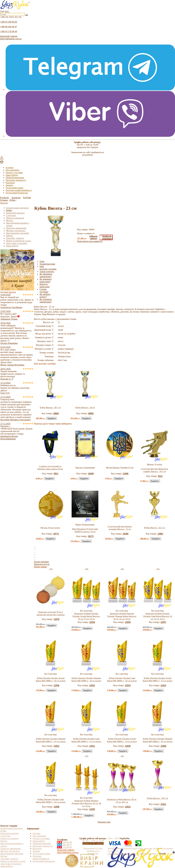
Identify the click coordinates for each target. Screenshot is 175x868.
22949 (163, 746)
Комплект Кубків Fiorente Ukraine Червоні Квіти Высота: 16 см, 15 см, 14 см (122, 616)
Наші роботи (12, 175)
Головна (9, 167)
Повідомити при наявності (90, 241)
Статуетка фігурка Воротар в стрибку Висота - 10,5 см (154, 470)
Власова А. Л (7, 379)
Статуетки (11, 215)
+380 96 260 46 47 (9, 27)
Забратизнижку (93, 237)
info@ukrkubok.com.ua (11, 39)
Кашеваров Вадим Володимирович (9, 438)
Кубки (9, 210)
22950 (128, 746)
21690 (125, 473)
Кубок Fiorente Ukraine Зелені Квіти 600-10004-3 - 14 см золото (122, 740)
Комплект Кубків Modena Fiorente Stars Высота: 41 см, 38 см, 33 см (86, 803)
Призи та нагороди (15, 218)
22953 (163, 685)
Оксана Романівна (9, 343)
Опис (42, 261)
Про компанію (12, 170)
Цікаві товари (40, 567)
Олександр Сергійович (11, 307)
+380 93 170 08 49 (9, 31)
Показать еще (104, 822)
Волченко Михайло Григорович (15, 420)
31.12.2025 (5, 383)
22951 (92, 746)
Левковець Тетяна (9, 319)
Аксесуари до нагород (17, 243)
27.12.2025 (5, 397)
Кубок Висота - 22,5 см (155, 528)
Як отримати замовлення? (46, 301)
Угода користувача (14, 188)
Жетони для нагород (16, 231)
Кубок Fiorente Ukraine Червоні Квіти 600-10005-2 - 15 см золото (51, 740)
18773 (56, 534)
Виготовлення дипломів (17, 233)
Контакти (10, 183)
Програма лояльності (16, 180)
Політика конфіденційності (19, 190)
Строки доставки (44, 290)
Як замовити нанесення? (46, 280)
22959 (92, 622)
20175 (91, 536)
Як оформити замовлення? (46, 275)
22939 (92, 809)
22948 (57, 807)
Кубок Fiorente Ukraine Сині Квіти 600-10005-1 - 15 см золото (86, 740)
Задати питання (41, 562)
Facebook (5, 198)
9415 (160, 476)
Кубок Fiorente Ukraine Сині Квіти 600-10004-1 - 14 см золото (51, 801)
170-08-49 (64, 847)
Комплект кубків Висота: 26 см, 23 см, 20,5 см (122, 801)
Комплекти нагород (15, 213)
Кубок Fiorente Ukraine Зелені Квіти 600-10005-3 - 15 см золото (157, 679)
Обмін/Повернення (15, 178)
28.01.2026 (5, 369)
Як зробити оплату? (45, 296)
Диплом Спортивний (85, 468)
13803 (160, 534)
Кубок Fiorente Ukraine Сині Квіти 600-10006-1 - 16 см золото (122, 679)
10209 (91, 473)
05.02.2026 (5, 347)
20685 (91, 413)
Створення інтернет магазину (122, 854)
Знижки (9, 185)
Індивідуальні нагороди (17, 208)
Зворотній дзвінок (9, 36)
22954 (128, 685)
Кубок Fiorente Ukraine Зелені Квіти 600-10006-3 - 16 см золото (51, 679)
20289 (125, 534)
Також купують (47, 272)
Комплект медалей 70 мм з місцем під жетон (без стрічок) (51, 613)
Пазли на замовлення (16, 228)
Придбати (51, 418)
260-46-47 (64, 845)
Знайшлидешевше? (107, 237)
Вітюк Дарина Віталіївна (12, 365)
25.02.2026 (5, 311)
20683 (56, 413)
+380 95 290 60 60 (9, 22)
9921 (56, 473)
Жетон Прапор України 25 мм (120, 468)
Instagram (16, 198)
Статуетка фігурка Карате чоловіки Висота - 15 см (120, 528)
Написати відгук (42, 564)
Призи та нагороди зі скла (18, 241)
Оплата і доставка (14, 173)
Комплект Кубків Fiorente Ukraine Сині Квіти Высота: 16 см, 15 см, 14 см (157, 616)
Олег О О (5, 393)
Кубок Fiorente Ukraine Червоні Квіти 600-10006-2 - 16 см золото (86, 679)
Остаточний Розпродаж (17, 193)
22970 (57, 619)
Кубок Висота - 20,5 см (50, 408)
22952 (57, 746)
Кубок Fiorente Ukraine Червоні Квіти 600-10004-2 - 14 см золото (157, 740)
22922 (128, 807)
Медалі (9, 220)
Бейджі (9, 236)
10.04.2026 (5, 295)
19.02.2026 (5, 323)
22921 (163, 804)
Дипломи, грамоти (15, 238)
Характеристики (47, 264)
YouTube (27, 198)
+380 (11, 17)
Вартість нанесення (45, 285)
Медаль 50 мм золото (50, 528)
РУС (7, 12)
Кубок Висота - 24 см (85, 408)
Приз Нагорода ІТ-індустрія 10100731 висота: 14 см (85, 530)
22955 (92, 685)
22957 (163, 622)
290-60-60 (64, 842)
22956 (57, 685)
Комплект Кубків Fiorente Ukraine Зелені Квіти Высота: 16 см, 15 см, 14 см (86, 616)
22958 (128, 622)
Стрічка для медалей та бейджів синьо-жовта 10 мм (50, 468)
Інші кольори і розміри (48, 268)
